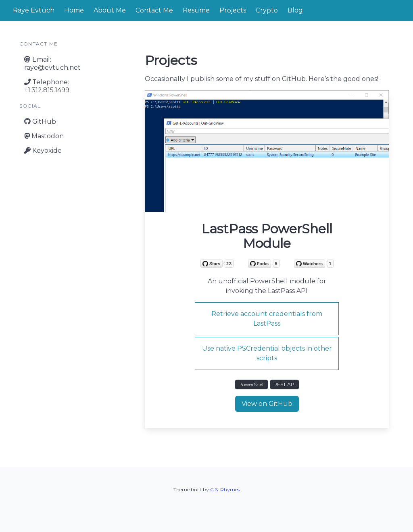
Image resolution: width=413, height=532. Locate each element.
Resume (196, 10)
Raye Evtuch (34, 10)
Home (74, 10)
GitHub (40, 122)
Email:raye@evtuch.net (52, 63)
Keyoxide (43, 151)
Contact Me (154, 10)
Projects (233, 10)
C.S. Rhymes (225, 489)
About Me (110, 10)
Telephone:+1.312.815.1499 (47, 86)
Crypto (267, 10)
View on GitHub (267, 404)
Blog (295, 10)
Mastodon (44, 136)
